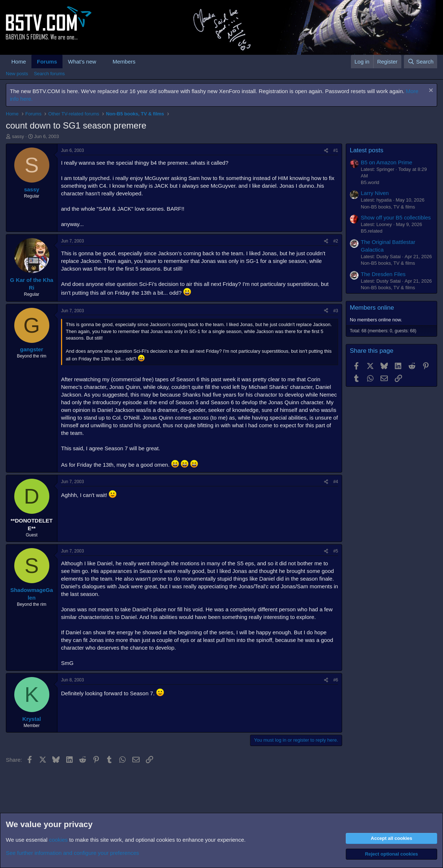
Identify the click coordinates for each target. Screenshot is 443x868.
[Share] (326, 151)
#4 (336, 482)
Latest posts (367, 150)
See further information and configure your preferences (72, 853)
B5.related (372, 231)
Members (124, 62)
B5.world (370, 182)
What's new (82, 62)
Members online (372, 308)
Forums (47, 62)
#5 (336, 551)
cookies (58, 840)
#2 (336, 241)
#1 (336, 150)
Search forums (50, 74)
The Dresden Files (383, 274)
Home (19, 62)
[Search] (421, 62)
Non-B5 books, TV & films (388, 207)
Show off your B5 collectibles (396, 217)
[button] (102, 62)
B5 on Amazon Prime (387, 162)
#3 (336, 311)
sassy (18, 136)
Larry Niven (375, 193)
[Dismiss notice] (430, 91)
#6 (336, 680)
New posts (17, 74)
